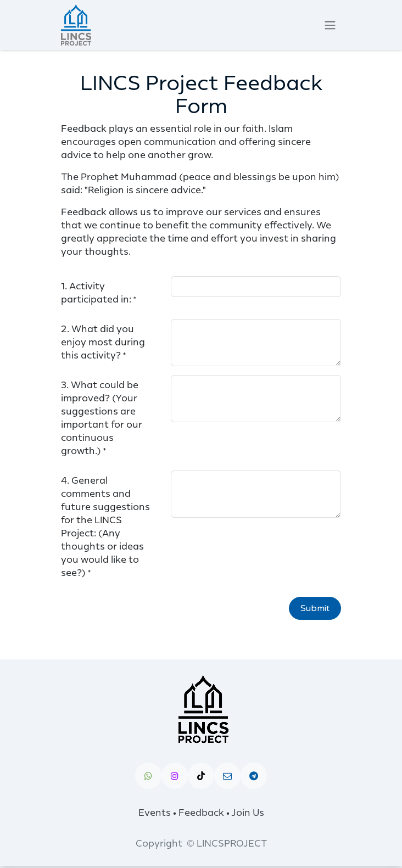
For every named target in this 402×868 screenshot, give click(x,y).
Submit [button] (315, 608)
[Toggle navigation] (330, 25)
